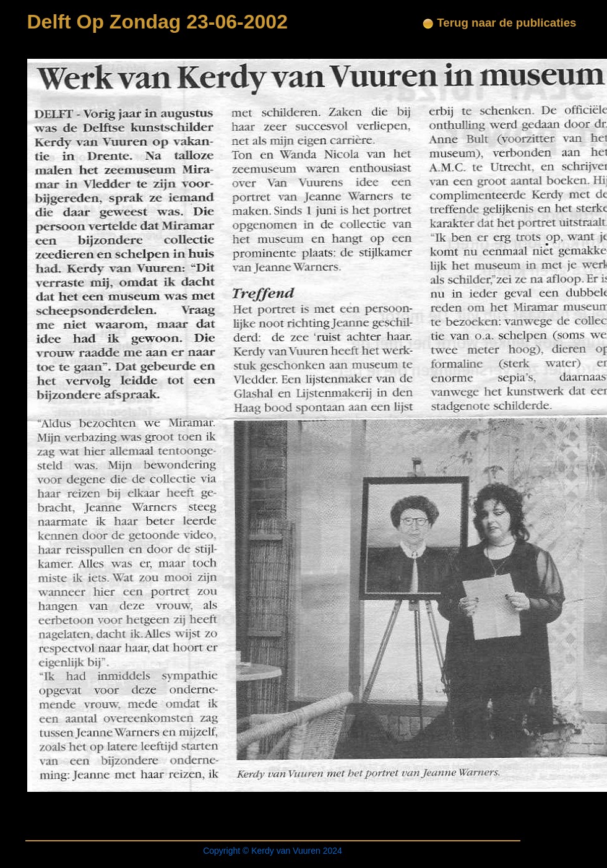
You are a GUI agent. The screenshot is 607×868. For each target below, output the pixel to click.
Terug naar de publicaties (499, 23)
